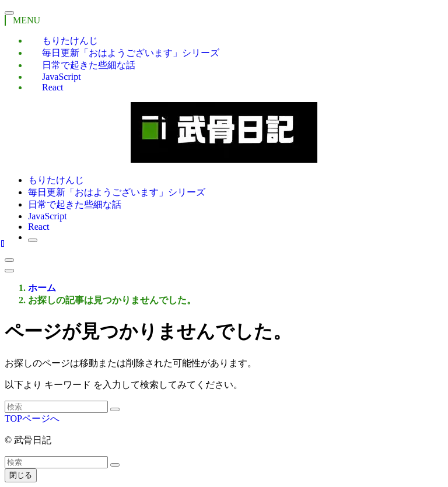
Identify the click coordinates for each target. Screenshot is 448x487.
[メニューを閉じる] (9, 13)
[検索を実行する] (115, 409)
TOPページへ (32, 418)
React (52, 87)
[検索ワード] (56, 407)
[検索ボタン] (33, 240)
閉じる (21, 475)
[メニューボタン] (9, 271)
